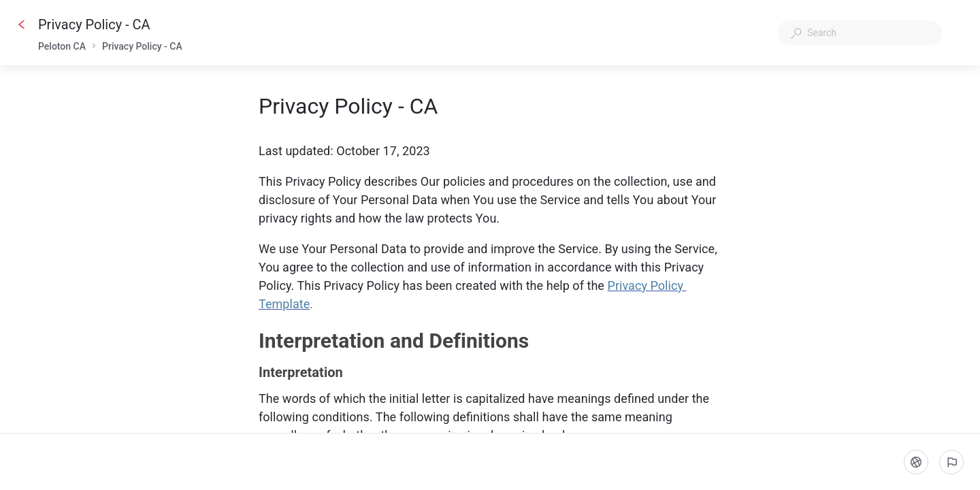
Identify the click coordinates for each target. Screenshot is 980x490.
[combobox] (860, 33)
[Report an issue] (951, 462)
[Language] (916, 462)
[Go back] (22, 24)
